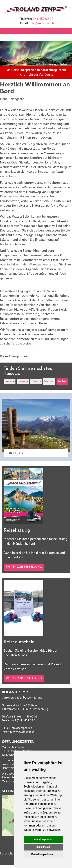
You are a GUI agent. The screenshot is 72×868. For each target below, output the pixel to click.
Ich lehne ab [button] (43, 847)
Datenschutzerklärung (14, 854)
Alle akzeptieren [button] (43, 839)
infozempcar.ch (42, 24)
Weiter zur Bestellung (24, 567)
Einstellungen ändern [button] (43, 854)
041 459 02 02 (43, 19)
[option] (36, 54)
